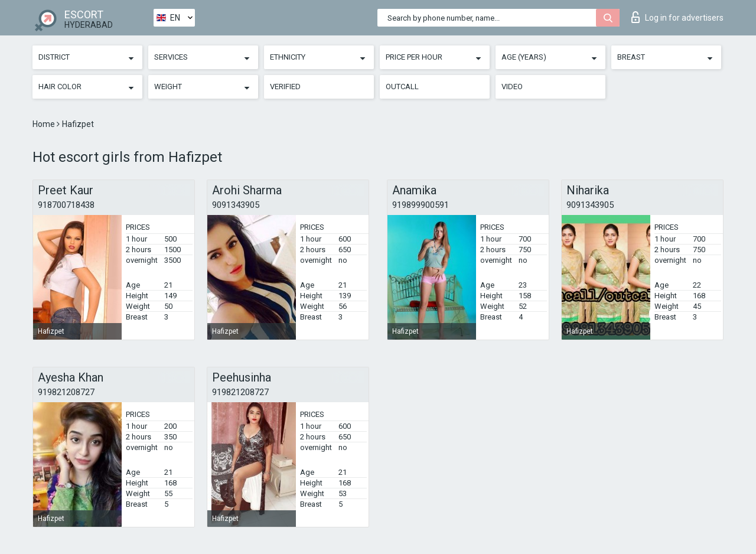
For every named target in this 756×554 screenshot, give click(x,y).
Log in (677, 17)
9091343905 (236, 205)
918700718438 (66, 205)
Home (45, 124)
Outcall (402, 87)
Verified (285, 87)
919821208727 (66, 392)
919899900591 (421, 205)
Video (512, 87)
